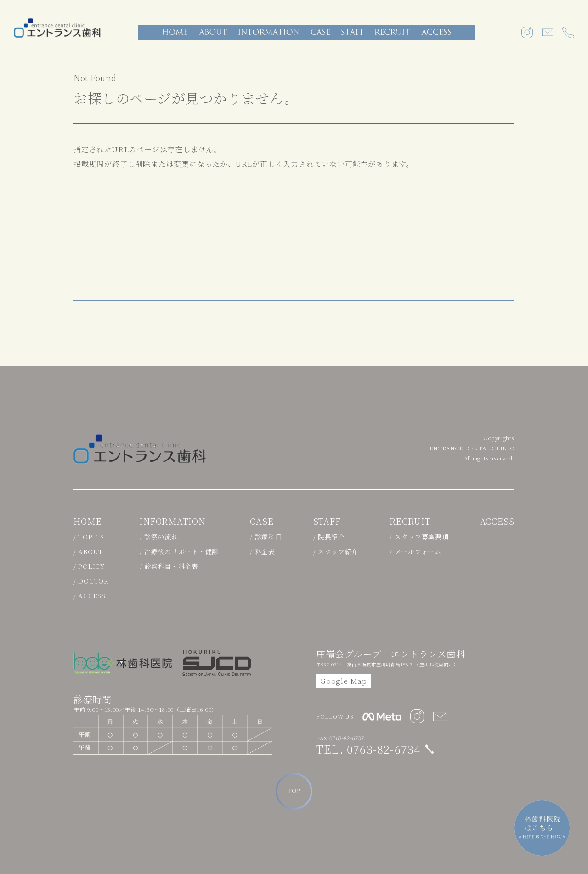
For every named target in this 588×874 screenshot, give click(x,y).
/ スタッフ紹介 (336, 551)
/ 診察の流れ (159, 537)
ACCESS (497, 521)
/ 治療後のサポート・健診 (179, 551)
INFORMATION (172, 521)
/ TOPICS (89, 537)
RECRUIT (410, 521)
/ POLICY (89, 566)
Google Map (344, 681)
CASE (262, 521)
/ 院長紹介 (329, 537)
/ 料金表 (263, 551)
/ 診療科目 (266, 537)
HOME (88, 521)
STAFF (327, 521)
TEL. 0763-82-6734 (368, 749)
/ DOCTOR (91, 581)
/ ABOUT (88, 551)
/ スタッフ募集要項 (419, 537)
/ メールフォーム (415, 551)
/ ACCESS (90, 596)
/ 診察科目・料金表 (169, 566)
